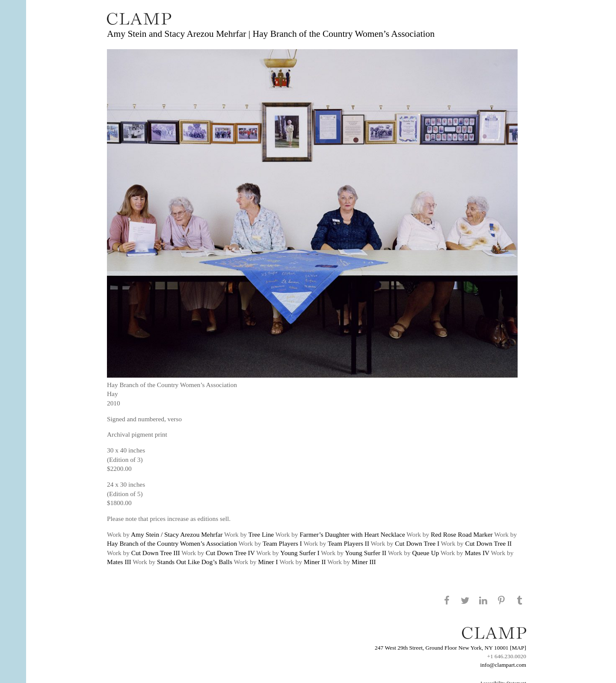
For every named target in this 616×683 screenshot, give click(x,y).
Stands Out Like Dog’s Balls (195, 562)
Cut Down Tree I (417, 543)
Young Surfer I (300, 553)
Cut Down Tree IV (230, 553)
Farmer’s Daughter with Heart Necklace (352, 534)
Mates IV (477, 553)
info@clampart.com (503, 665)
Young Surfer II (366, 553)
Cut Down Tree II (488, 543)
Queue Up (425, 553)
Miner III (364, 562)
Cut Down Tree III (156, 553)
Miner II (315, 562)
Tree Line (261, 534)
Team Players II (348, 543)
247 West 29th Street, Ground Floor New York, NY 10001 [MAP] (450, 648)
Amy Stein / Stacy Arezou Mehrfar (177, 534)
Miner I (268, 562)
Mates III (119, 562)
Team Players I (282, 543)
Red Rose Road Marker (462, 534)
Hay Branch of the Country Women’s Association (172, 543)
